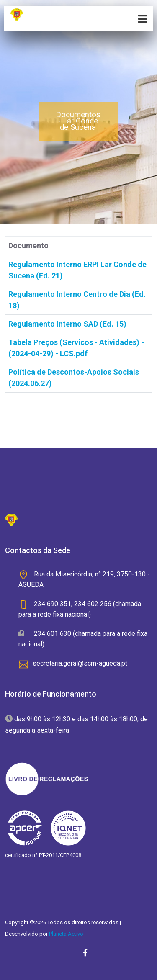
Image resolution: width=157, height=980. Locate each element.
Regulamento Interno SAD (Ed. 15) (67, 324)
